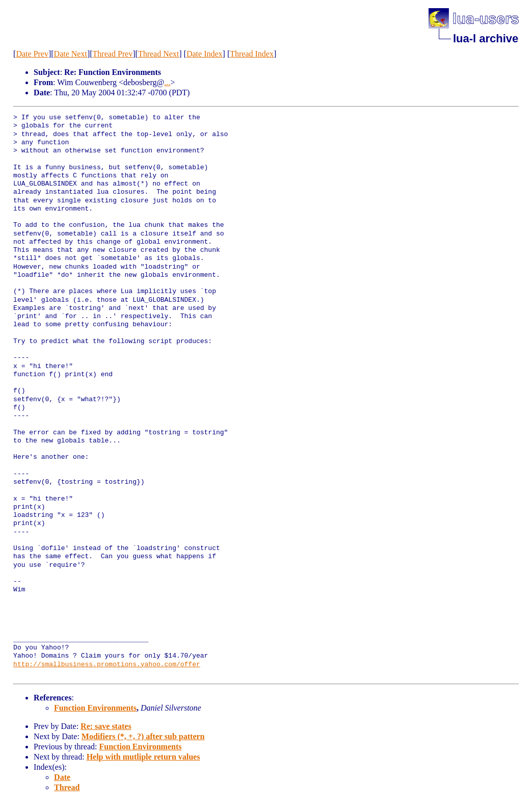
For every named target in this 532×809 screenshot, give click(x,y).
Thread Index (252, 54)
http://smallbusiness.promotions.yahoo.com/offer (107, 665)
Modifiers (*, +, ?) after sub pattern (143, 736)
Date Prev (32, 54)
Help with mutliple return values (143, 757)
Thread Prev (113, 54)
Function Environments (95, 708)
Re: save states (106, 726)
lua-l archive (486, 38)
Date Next (71, 54)
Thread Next (158, 54)
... (167, 82)
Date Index (205, 54)
